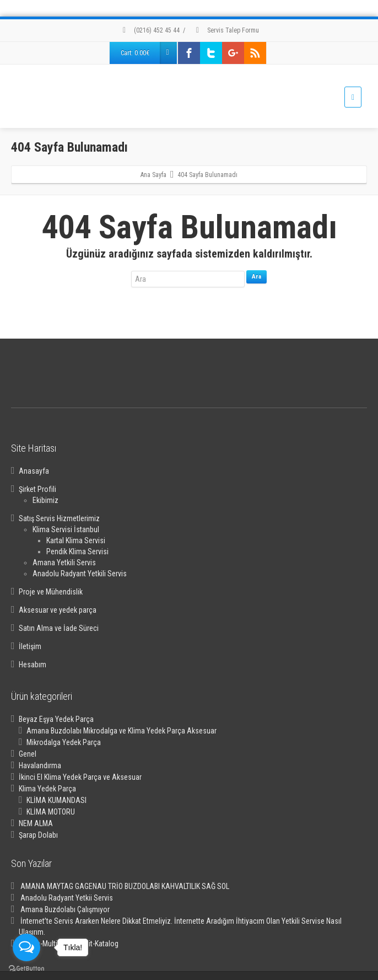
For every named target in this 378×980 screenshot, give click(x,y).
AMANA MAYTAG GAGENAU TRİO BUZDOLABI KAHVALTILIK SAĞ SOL (125, 886)
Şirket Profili (37, 489)
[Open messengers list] (26, 947)
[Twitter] (211, 53)
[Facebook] (189, 53)
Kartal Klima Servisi (76, 540)
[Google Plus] (233, 53)
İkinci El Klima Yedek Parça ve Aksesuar (80, 777)
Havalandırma (40, 765)
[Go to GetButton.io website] (26, 969)
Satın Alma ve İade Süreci (59, 628)
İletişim (30, 646)
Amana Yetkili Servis (64, 563)
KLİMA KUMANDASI (56, 800)
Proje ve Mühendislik (51, 592)
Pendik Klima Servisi (77, 551)
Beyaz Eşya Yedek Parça (56, 719)
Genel (28, 754)
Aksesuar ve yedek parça (58, 610)
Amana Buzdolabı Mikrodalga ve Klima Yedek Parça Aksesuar (121, 731)
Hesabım (33, 665)
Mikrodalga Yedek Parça (64, 742)
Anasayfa (34, 471)
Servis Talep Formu (226, 30)
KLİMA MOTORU (51, 812)
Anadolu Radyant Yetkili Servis (80, 574)
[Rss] (255, 53)
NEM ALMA (36, 823)
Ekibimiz (45, 500)
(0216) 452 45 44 (150, 30)
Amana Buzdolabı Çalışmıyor (65, 909)
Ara (256, 277)
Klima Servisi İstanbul (66, 529)
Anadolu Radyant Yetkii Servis (67, 898)
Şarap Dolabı (38, 835)
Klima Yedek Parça (47, 789)
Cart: (148, 53)
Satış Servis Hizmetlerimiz (59, 518)
